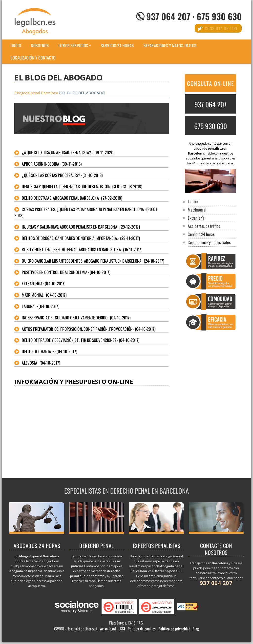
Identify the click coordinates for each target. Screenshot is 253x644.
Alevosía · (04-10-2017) (41, 363)
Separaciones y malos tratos (170, 46)
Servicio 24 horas (117, 46)
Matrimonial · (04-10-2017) (44, 295)
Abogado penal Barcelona (36, 93)
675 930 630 (219, 16)
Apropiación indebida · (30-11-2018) (52, 164)
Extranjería (196, 218)
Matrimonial (197, 210)
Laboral (193, 202)
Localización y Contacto (33, 58)
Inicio (16, 46)
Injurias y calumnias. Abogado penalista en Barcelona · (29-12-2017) (81, 227)
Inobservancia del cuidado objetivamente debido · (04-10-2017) (76, 318)
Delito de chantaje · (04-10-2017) (49, 351)
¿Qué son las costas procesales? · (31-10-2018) (62, 175)
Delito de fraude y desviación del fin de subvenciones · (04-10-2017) (81, 340)
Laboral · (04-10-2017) (40, 306)
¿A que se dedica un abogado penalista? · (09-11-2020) (68, 152)
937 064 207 (168, 16)
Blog (196, 629)
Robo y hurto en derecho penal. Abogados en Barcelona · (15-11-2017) (82, 249)
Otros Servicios (73, 46)
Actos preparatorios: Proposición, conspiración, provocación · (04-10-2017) (89, 329)
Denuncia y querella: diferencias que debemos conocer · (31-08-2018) (82, 186)
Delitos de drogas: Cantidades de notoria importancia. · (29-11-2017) (81, 238)
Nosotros (40, 46)
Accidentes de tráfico (204, 226)
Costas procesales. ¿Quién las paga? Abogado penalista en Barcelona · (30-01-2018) (86, 212)
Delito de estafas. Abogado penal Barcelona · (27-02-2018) (72, 198)
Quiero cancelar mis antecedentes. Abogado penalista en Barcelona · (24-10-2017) (93, 261)
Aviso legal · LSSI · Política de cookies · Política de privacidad (145, 629)
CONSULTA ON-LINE (211, 83)
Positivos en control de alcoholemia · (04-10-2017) (66, 272)
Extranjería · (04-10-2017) (43, 283)
